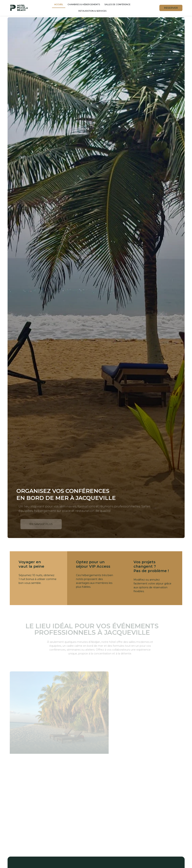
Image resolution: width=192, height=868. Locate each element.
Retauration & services (92, 11)
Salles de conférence (117, 4)
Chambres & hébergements (84, 4)
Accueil (59, 4)
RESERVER (171, 8)
